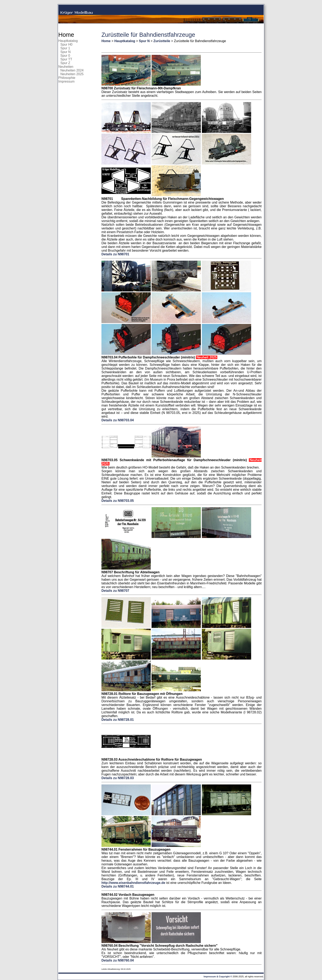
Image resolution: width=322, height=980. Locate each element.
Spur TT (66, 59)
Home (66, 35)
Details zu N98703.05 (118, 501)
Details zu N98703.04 (118, 420)
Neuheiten (66, 67)
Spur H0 (66, 44)
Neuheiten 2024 (72, 70)
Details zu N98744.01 (118, 886)
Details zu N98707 (115, 591)
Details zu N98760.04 (118, 960)
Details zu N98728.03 (118, 778)
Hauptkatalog (68, 41)
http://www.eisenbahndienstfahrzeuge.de (133, 883)
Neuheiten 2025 (72, 74)
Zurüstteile (162, 41)
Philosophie (67, 78)
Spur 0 (65, 56)
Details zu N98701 (115, 254)
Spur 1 (65, 48)
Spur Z (65, 63)
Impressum (66, 81)
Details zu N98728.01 (118, 720)
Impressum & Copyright (217, 977)
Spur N (66, 52)
